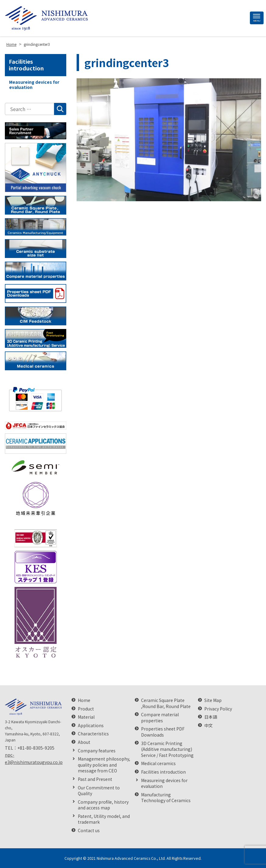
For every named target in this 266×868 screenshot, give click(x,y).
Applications (91, 726)
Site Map (213, 700)
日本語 (211, 717)
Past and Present (95, 779)
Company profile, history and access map (103, 805)
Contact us (89, 831)
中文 (209, 726)
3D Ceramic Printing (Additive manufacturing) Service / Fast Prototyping (167, 749)
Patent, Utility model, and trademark (104, 819)
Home (84, 700)
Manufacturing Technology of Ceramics (166, 798)
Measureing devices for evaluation (34, 85)
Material (86, 717)
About (84, 742)
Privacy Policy (218, 709)
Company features (97, 751)
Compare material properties (160, 718)
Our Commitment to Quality (99, 791)
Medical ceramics (158, 763)
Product (86, 709)
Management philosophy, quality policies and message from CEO (104, 765)
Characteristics (93, 734)
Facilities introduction (26, 65)
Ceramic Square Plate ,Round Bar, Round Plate (166, 703)
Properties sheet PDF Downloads (163, 732)
